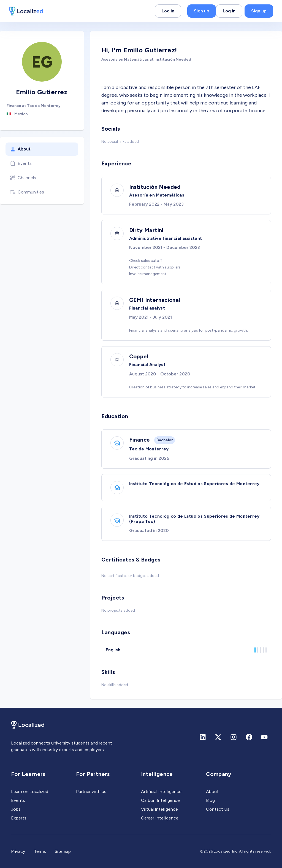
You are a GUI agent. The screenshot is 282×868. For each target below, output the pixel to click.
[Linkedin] (203, 737)
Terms (40, 851)
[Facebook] (249, 737)
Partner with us (91, 792)
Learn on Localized (30, 792)
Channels (23, 178)
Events (21, 163)
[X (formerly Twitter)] (218, 737)
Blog (210, 800)
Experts (19, 818)
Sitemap (63, 851)
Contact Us (218, 809)
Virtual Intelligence (159, 809)
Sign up (202, 11)
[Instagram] (234, 737)
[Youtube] (264, 737)
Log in (168, 11)
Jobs (16, 809)
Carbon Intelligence (160, 800)
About (20, 149)
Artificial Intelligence (161, 792)
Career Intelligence (160, 818)
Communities (27, 192)
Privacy (18, 851)
